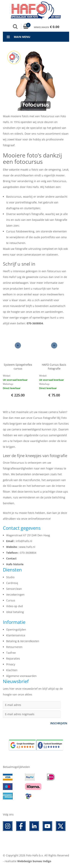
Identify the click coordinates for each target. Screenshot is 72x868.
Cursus (11, 600)
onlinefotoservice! (39, 519)
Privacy (11, 664)
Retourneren (14, 647)
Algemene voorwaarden (21, 676)
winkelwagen (20, 283)
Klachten (12, 670)
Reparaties (13, 658)
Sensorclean (14, 589)
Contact (11, 558)
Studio (10, 577)
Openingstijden (16, 630)
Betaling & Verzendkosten (23, 641)
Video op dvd (14, 606)
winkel (28, 294)
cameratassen (32, 255)
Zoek (15, 26)
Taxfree (11, 653)
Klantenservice (16, 635)
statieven (52, 255)
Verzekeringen (15, 595)
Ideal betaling (15, 612)
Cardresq (12, 583)
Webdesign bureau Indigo (34, 861)
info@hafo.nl (24, 541)
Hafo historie (15, 564)
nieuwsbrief (17, 306)
